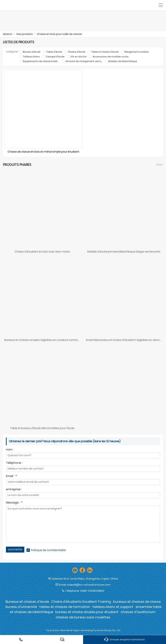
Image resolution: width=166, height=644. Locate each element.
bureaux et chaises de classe (137, 602)
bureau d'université (21, 607)
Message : (14, 503)
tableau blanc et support (113, 607)
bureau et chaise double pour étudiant (87, 612)
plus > (160, 165)
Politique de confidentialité (48, 550)
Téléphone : (14, 463)
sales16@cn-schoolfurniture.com (89, 585)
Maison (8, 34)
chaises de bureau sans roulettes (83, 617)
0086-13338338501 (92, 591)
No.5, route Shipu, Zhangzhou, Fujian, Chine (91, 579)
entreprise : (14, 490)
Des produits (25, 34)
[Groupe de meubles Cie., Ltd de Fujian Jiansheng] (20, 5)
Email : (11, 476)
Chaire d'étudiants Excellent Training (81, 602)
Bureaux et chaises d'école (27, 602)
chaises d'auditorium (138, 612)
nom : (10, 450)
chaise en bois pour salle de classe (59, 34)
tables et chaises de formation (65, 607)
